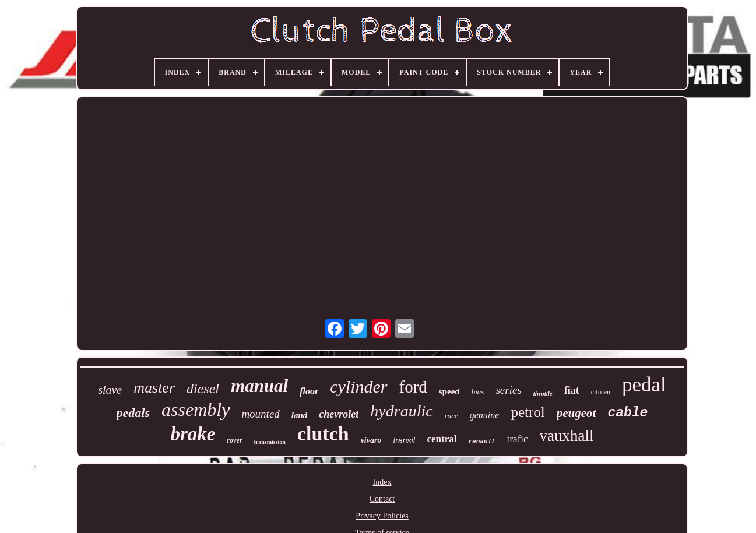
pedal (644, 385)
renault (482, 442)
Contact (382, 499)
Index (382, 482)
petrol (528, 412)
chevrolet (339, 414)
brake (193, 434)
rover (234, 440)
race (451, 416)
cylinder (358, 386)
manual (259, 386)
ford (413, 387)
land (300, 415)
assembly (196, 410)
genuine (485, 415)
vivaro (371, 440)
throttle (543, 393)
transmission (269, 442)
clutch (323, 434)
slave (110, 390)
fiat (572, 390)
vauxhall (567, 436)
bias (478, 392)
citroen (601, 392)
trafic (518, 439)
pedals (133, 413)
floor (309, 391)
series (508, 390)
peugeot (576, 413)
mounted (260, 414)
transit (404, 440)
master (154, 388)
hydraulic (401, 411)
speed (449, 391)
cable (627, 413)
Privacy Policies (382, 516)
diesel (203, 389)
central (442, 439)
